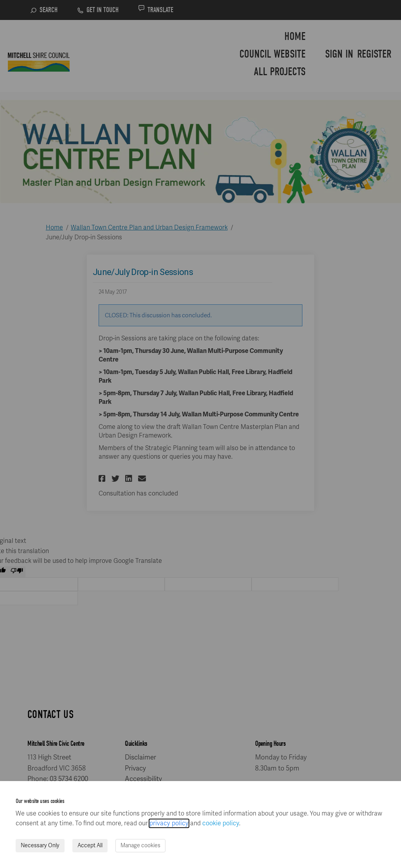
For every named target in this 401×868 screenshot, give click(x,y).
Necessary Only (40, 845)
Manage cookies (140, 845)
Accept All (90, 845)
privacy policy (169, 823)
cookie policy (221, 823)
